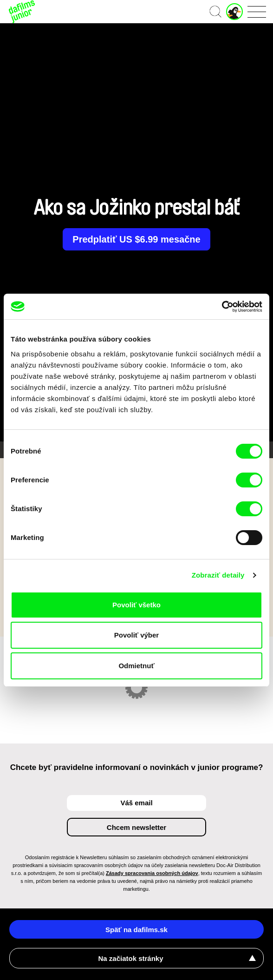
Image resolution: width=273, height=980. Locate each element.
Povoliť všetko (136, 605)
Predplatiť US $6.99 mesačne (136, 239)
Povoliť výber (136, 635)
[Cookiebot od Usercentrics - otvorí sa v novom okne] (222, 307)
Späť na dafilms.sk (136, 930)
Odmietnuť (136, 666)
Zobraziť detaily (218, 575)
